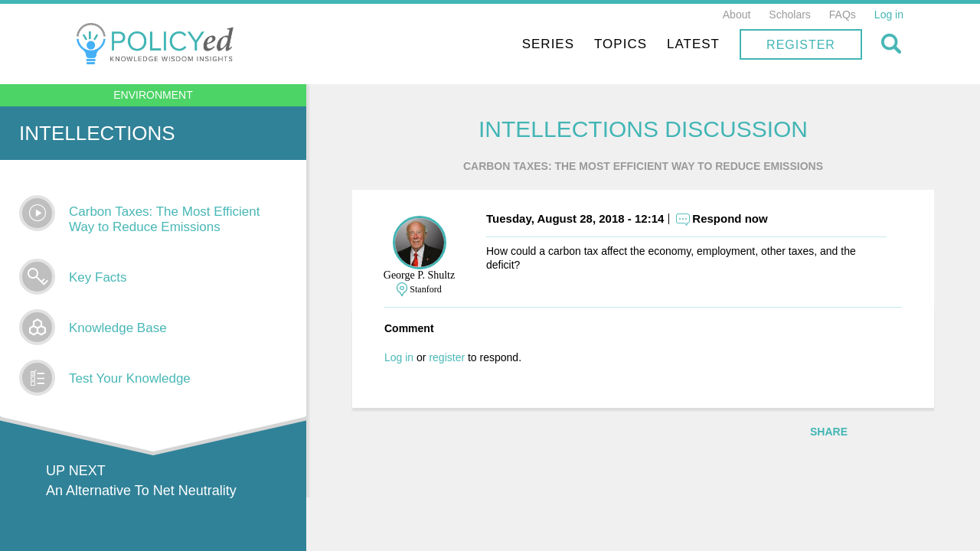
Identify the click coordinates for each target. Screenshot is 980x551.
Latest (693, 44)
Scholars (789, 15)
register (447, 357)
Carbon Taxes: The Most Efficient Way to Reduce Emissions (164, 219)
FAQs (843, 15)
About (737, 15)
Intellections (97, 133)
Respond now (730, 218)
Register (801, 45)
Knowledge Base (118, 328)
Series (548, 44)
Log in (889, 15)
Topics (621, 44)
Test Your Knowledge (130, 378)
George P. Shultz (419, 275)
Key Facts (98, 277)
